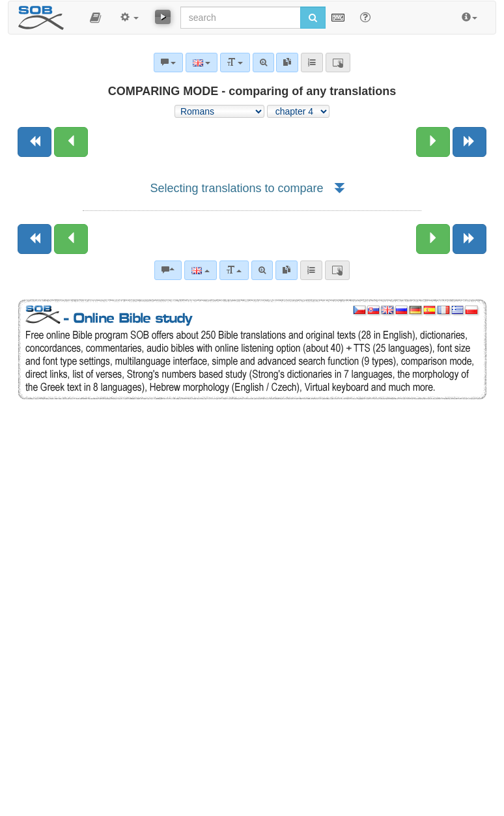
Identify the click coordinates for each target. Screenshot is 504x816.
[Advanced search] (262, 270)
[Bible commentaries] (168, 270)
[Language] (200, 270)
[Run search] (313, 18)
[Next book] (469, 142)
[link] (287, 270)
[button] (95, 18)
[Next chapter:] (433, 142)
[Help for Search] (365, 17)
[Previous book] (35, 142)
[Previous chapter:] (71, 142)
